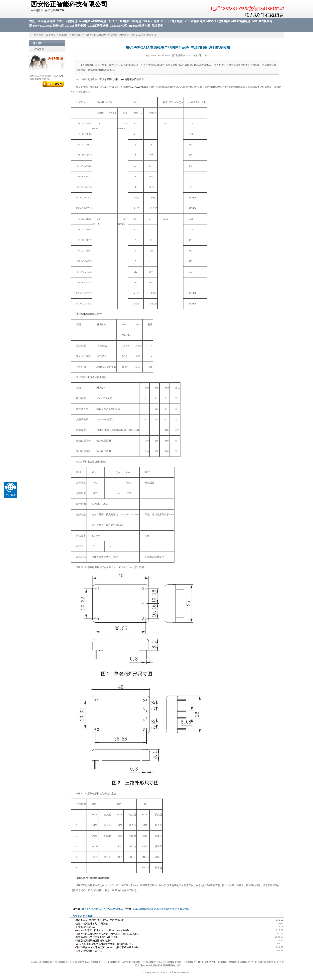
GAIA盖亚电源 (46, 21)
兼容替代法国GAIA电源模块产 (120, 79)
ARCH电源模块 (220, 962)
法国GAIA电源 (138, 87)
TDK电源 (136, 21)
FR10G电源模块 (84, 314)
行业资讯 (77, 35)
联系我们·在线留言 (264, 15)
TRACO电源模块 (166, 962)
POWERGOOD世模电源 (48, 26)
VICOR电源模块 (203, 962)
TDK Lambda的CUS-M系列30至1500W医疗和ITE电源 (161, 909)
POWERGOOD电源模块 (261, 962)
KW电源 (85, 21)
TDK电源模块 (149, 962)
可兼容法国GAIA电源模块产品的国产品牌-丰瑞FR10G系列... (107, 934)
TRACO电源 (151, 21)
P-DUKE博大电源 (172, 21)
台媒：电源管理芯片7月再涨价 (92, 924)
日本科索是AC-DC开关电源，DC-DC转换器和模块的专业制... (108, 947)
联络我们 (157, 26)
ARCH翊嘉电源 (241, 21)
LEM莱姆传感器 (98, 26)
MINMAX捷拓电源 (218, 21)
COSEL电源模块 (75, 962)
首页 (32, 21)
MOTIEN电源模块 (238, 962)
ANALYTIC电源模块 (130, 962)
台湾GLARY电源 (146, 965)
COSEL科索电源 (67, 21)
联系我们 (64, 35)
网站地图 (176, 965)
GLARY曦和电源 (75, 26)
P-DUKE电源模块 (184, 962)
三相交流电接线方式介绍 (89, 951)
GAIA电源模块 (58, 962)
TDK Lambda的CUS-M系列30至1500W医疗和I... (101, 920)
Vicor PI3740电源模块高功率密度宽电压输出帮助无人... (104, 944)
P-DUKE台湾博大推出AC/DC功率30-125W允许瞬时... (104, 930)
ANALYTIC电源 (118, 21)
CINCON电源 (118, 26)
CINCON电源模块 (40, 962)
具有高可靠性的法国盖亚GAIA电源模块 (103, 909)
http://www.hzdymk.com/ (158, 55)
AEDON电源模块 (109, 962)
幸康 (168, 965)
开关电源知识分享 (85, 927)
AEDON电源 (99, 21)
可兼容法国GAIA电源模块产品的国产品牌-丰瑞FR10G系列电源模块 (120, 35)
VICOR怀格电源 (195, 21)
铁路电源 (160, 965)
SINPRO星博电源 (139, 26)
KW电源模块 (92, 962)
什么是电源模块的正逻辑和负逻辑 (94, 941)
